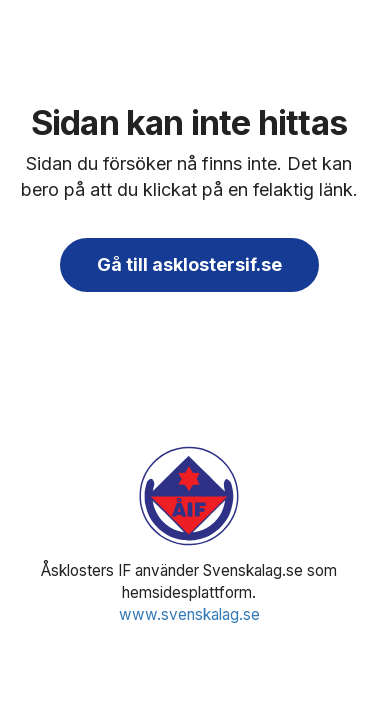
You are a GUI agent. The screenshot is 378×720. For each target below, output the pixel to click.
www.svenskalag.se (189, 614)
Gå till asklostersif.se (189, 264)
